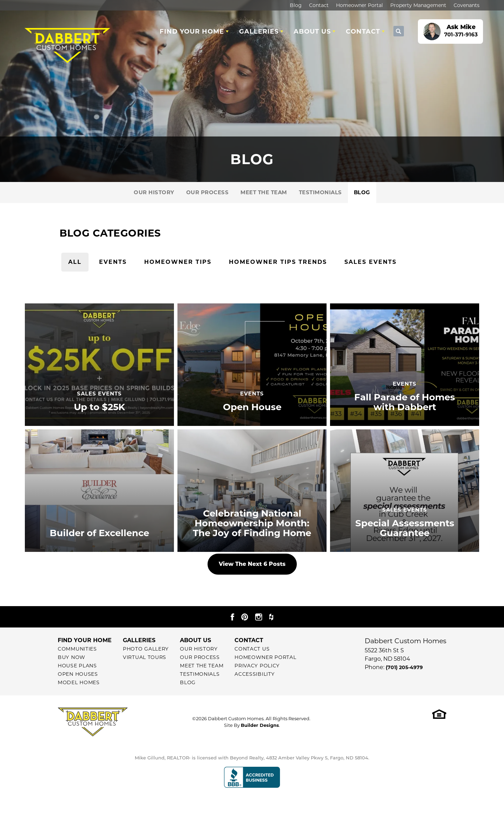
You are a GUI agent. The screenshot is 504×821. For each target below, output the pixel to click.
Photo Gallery (146, 649)
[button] (399, 31)
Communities (77, 649)
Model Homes (79, 682)
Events (113, 262)
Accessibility (254, 674)
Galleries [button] (259, 31)
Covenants (467, 5)
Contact (319, 5)
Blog (296, 5)
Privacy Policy (257, 666)
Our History (154, 192)
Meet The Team (264, 192)
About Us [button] (312, 31)
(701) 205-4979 (404, 667)
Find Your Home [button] (192, 31)
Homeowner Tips (178, 262)
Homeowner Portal (359, 5)
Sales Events (370, 262)
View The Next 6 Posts (252, 564)
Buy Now (72, 657)
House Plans (77, 666)
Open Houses (78, 674)
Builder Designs (260, 725)
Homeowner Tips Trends (278, 262)
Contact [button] (363, 31)
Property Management (418, 5)
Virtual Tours (145, 657)
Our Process (208, 192)
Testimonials (320, 192)
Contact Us (252, 649)
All (75, 262)
